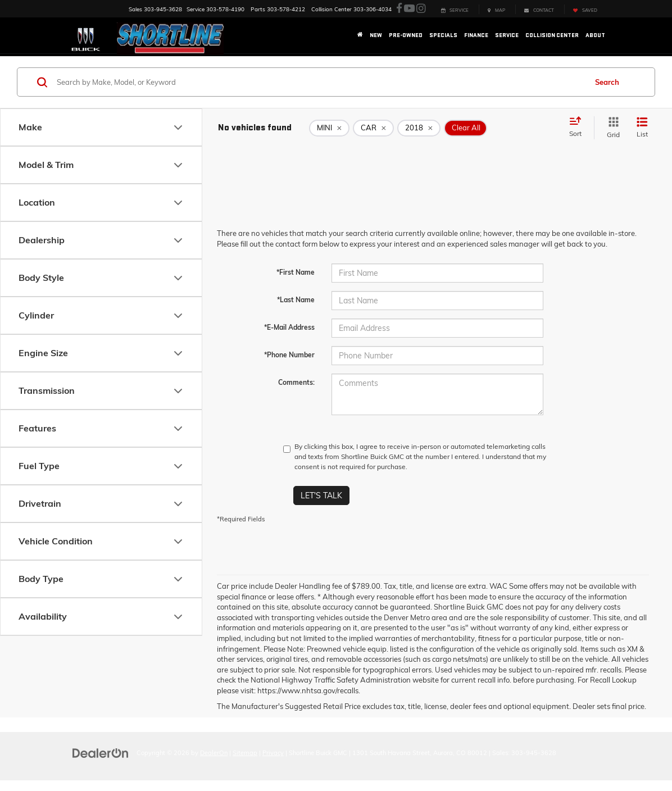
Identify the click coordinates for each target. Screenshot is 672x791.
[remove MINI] (329, 128)
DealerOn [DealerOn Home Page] (214, 753)
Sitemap (245, 753)
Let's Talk (321, 495)
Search (607, 82)
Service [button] (507, 35)
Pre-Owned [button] (406, 35)
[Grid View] (611, 128)
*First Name (296, 272)
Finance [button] (476, 35)
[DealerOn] (101, 752)
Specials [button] (443, 35)
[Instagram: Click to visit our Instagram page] (421, 9)
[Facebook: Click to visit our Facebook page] (399, 9)
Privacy (273, 753)
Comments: (296, 382)
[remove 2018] (419, 128)
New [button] (376, 35)
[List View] (642, 128)
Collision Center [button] (552, 35)
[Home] (360, 35)
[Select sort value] (579, 128)
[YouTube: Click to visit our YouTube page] (409, 9)
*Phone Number (289, 355)
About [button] (595, 35)
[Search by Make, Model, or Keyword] (320, 82)
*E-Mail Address (289, 327)
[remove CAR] (373, 128)
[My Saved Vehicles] (585, 9)
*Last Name (296, 300)
